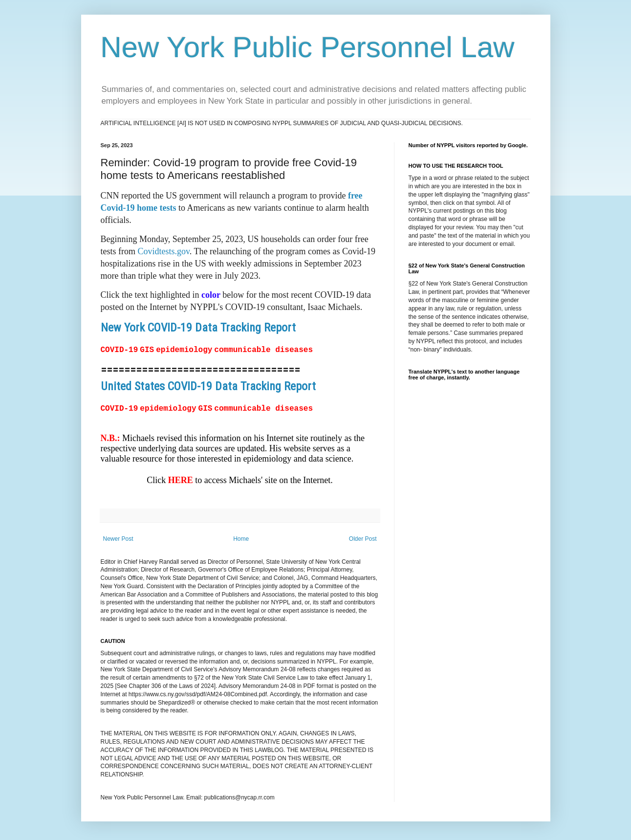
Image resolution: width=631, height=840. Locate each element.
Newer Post (118, 537)
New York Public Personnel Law (308, 47)
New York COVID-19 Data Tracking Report (198, 328)
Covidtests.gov (164, 251)
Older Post (363, 537)
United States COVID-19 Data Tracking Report (208, 386)
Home (241, 537)
